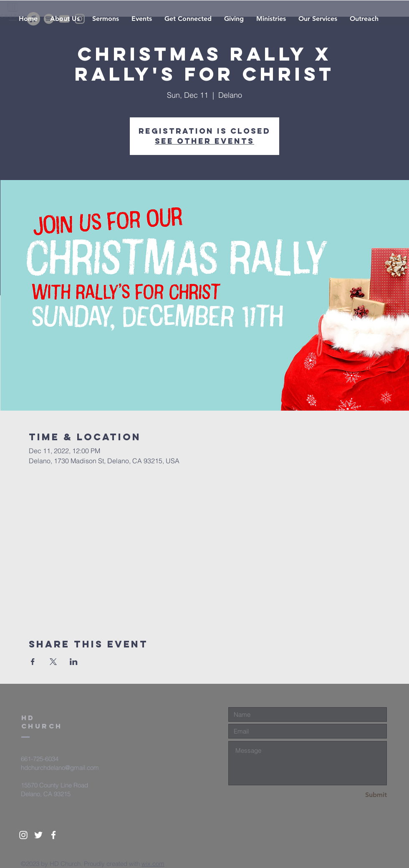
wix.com (153, 864)
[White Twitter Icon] (38, 835)
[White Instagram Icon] (23, 835)
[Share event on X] (53, 662)
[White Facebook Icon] (53, 835)
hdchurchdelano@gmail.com (60, 768)
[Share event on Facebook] (33, 662)
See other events (204, 141)
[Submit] (357, 795)
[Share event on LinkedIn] (74, 662)
